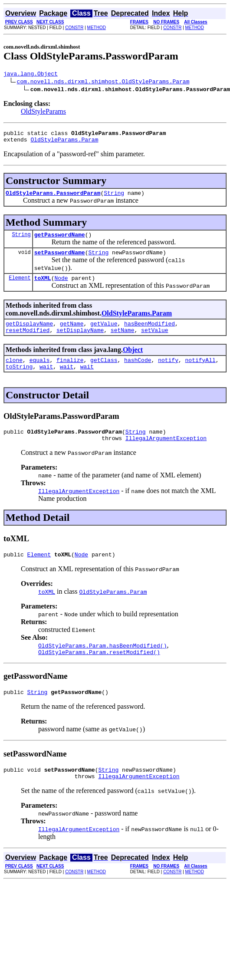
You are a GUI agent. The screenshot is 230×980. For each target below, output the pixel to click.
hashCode (138, 373)
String (114, 198)
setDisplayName (80, 342)
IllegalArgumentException (166, 455)
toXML (43, 287)
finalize (70, 373)
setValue (154, 342)
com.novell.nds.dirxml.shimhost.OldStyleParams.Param (103, 82)
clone (14, 373)
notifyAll (200, 373)
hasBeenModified (149, 334)
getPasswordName (60, 241)
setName (123, 342)
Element (20, 287)
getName (72, 334)
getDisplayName (29, 334)
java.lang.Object (31, 75)
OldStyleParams (43, 113)
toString (19, 381)
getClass (104, 373)
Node (61, 287)
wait (46, 381)
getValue (104, 334)
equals (40, 373)
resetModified (28, 342)
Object (133, 361)
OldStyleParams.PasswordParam (53, 198)
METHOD (97, 28)
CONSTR (74, 28)
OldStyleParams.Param (64, 143)
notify (168, 373)
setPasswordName (60, 260)
